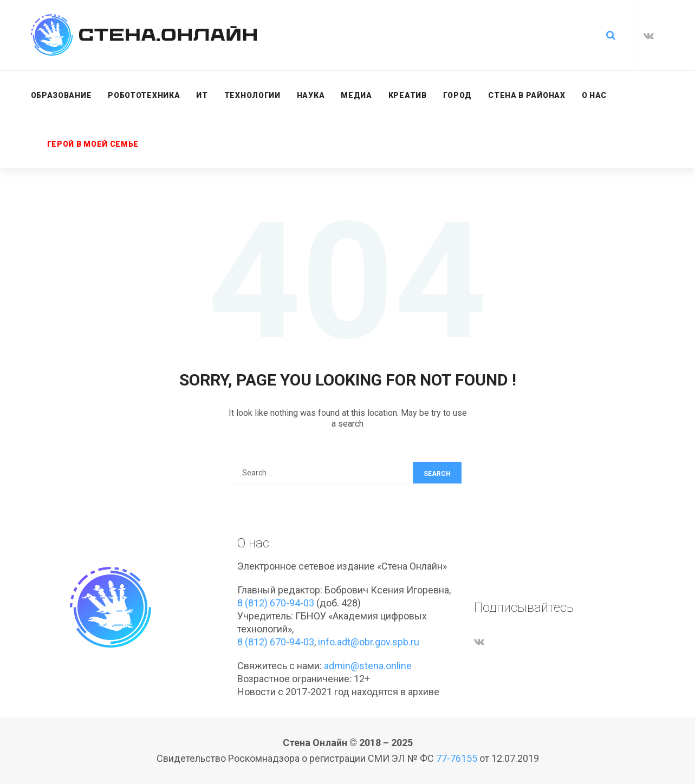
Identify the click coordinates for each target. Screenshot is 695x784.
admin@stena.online (368, 666)
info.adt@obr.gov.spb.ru (369, 642)
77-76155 (457, 758)
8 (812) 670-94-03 (276, 603)
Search (437, 474)
